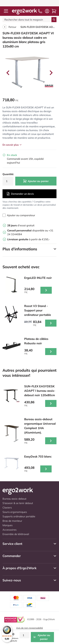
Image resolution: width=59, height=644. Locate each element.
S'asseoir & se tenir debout (18, 503)
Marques (8, 525)
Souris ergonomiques (15, 512)
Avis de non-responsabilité (30, 628)
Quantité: (8, 174)
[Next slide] (51, 73)
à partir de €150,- (29, 239)
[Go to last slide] (8, 73)
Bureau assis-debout (14, 499)
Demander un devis (20, 194)
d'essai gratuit (21, 225)
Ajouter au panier (36, 181)
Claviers (7, 508)
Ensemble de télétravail (16, 534)
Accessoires (10, 530)
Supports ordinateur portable (19, 516)
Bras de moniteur (12, 521)
